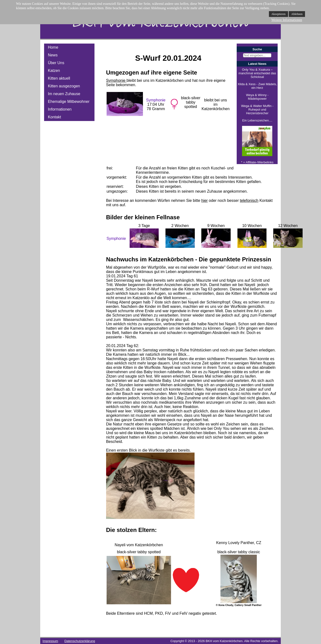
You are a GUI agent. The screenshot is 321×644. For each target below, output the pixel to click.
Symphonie (116, 80)
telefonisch (249, 201)
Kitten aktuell (59, 78)
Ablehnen (297, 14)
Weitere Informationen (287, 20)
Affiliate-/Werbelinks (259, 162)
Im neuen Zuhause (64, 94)
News (53, 55)
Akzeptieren (278, 14)
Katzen (54, 71)
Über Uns (56, 63)
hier (205, 201)
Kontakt (55, 117)
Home (53, 47)
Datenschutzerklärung (80, 641)
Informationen (60, 109)
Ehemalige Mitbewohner (69, 102)
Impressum (50, 641)
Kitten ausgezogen (64, 86)
